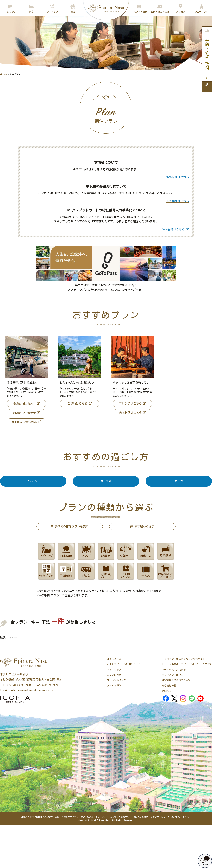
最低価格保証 (169, 686)
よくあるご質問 (115, 659)
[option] (26, 382)
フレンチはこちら (130, 403)
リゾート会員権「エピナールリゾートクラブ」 (187, 664)
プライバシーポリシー (174, 675)
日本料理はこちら (130, 413)
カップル (106, 481)
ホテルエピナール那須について (124, 664)
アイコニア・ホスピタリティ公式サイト (183, 659)
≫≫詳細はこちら (178, 177)
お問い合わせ (114, 675)
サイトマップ (114, 670)
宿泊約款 (167, 691)
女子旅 (179, 481)
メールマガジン (115, 686)
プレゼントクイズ (117, 680)
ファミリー (33, 481)
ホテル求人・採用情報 (174, 670)
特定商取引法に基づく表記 (176, 680)
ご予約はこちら (77, 403)
